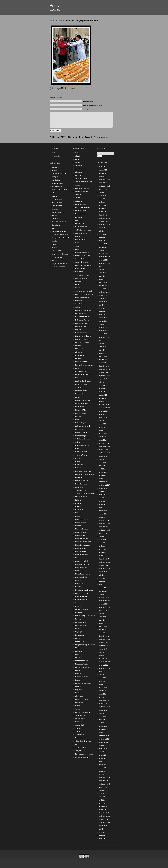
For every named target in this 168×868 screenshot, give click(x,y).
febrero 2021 (103, 360)
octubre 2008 (103, 819)
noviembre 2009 (104, 778)
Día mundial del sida (82, 339)
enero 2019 (103, 440)
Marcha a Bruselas (82, 529)
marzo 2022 (103, 318)
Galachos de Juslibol (82, 439)
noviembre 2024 (104, 218)
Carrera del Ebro (81, 269)
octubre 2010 (103, 742)
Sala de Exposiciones (82, 712)
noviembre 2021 (104, 331)
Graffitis (78, 461)
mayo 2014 (103, 620)
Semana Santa (80, 719)
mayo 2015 (103, 581)
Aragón (54, 215)
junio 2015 (102, 578)
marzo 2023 (103, 282)
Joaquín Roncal (81, 490)
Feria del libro (80, 394)
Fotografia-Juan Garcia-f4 (60, 238)
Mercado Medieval (81, 555)
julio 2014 (102, 614)
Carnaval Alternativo (82, 252)
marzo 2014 (103, 626)
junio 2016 (102, 540)
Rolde (54, 228)
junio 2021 (102, 347)
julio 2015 (102, 575)
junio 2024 (102, 234)
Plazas (78, 648)
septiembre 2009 (104, 784)
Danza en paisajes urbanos (84, 310)
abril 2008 (102, 839)
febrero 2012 (103, 691)
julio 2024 (102, 231)
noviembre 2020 (104, 369)
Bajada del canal (81, 204)
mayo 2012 (103, 681)
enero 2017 (103, 517)
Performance (80, 635)
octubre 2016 (103, 527)
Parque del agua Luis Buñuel (85, 616)
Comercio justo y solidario (84, 291)
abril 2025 (102, 202)
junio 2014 (102, 617)
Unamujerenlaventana (59, 231)
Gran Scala (79, 465)
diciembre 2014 (104, 598)
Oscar (54, 244)
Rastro (78, 680)
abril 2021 (102, 353)
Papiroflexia (79, 613)
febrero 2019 (103, 437)
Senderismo (79, 722)
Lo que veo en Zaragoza (60, 254)
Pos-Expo (79, 654)
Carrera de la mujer (82, 262)
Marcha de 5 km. (81, 532)
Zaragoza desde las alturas (84, 754)
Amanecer (79, 166)
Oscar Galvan (56, 225)
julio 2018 (102, 459)
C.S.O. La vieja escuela (83, 230)
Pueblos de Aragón (82, 661)
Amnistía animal (81, 169)
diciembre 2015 (104, 559)
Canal (77, 246)
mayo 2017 (103, 504)
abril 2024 (102, 241)
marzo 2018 (103, 472)
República (79, 690)
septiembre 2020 (104, 376)
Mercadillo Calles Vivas (83, 542)
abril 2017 (102, 508)
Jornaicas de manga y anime (85, 494)
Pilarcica (55, 248)
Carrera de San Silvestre (84, 265)
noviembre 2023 (104, 257)
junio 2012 (102, 678)
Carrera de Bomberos (83, 259)
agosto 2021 (103, 340)
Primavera (79, 658)
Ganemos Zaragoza (82, 445)
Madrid (78, 516)
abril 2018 (102, 469)
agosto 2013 (103, 649)
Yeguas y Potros (81, 748)
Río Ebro (78, 693)
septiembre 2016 (104, 530)
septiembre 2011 (104, 707)
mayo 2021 (103, 350)
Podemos (78, 651)
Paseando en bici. (81, 622)
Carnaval (78, 249)
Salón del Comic (81, 715)
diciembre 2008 (104, 813)
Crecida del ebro (81, 304)
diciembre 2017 (104, 482)
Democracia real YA (82, 326)
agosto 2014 (103, 610)
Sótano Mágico (80, 725)
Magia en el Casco (82, 519)
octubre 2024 (103, 221)
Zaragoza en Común (82, 757)
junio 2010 (102, 755)
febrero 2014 (103, 630)
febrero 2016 (103, 553)
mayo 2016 (103, 543)
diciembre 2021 (104, 327)
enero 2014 (103, 633)
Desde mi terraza (81, 333)
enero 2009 (103, 810)
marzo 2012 (103, 688)
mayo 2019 (103, 427)
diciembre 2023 (104, 254)
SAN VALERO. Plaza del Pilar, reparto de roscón (74, 21)
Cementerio (79, 272)
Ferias (77, 397)
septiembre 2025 (104, 186)
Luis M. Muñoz (57, 251)
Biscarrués (79, 220)
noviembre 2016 (104, 524)
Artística (78, 195)
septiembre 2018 (104, 453)
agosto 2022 (103, 302)
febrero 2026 (103, 173)
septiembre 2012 (104, 668)
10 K (77, 153)
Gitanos (78, 458)
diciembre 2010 (104, 736)
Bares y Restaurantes (83, 207)
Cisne (77, 285)
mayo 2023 (103, 276)
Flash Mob (79, 416)
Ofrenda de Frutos (81, 600)
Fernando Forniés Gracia (60, 235)
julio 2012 (102, 675)
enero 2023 (103, 289)
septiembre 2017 (104, 491)
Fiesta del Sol (80, 407)
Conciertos (79, 301)
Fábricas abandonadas (83, 381)
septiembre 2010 (104, 745)
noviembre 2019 (104, 408)
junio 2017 (102, 501)
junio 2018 (102, 463)
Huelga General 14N (82, 481)
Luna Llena (79, 510)
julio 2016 (102, 536)
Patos (77, 629)
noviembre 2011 (104, 700)
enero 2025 (103, 212)
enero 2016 (103, 556)
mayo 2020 (103, 389)
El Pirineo (79, 352)
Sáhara (78, 709)
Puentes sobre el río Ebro (84, 667)
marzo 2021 (103, 356)
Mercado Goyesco (81, 551)
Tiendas (78, 731)
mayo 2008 (103, 835)
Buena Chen (79, 224)
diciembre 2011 (104, 697)
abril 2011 (102, 723)
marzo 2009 (103, 803)
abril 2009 (102, 800)
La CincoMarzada (81, 497)
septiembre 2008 (104, 823)
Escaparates (79, 355)
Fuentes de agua (81, 436)
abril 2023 (102, 279)
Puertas (78, 670)
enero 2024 (103, 250)
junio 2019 (102, 424)
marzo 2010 (103, 765)
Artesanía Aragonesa (82, 188)
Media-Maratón (80, 535)
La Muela (78, 503)
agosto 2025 (103, 189)
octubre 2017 (103, 488)
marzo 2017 (103, 511)
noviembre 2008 (104, 816)
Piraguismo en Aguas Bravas (85, 645)
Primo (55, 5)
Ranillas (78, 674)
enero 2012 (103, 694)
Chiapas (78, 281)
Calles (77, 243)
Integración (79, 487)
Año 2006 (79, 172)
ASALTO (78, 198)
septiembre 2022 (104, 299)
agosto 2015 (103, 572)
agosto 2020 (103, 379)
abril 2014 (102, 623)
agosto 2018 (103, 456)
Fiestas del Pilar (81, 410)
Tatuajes (78, 728)
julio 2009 (102, 790)
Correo (54, 153)
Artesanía (79, 185)
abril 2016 (102, 546)
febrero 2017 (103, 514)
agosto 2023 (103, 266)
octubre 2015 (103, 565)
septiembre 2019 (104, 414)
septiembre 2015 (104, 569)
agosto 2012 (103, 671)
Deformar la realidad (82, 323)
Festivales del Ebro (82, 404)
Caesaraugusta (80, 240)
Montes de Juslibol (82, 561)
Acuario (78, 162)
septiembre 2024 (104, 225)
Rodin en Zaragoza (82, 699)
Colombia (55, 219)
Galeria (78, 442)
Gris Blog (55, 260)
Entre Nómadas (57, 203)
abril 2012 (102, 684)
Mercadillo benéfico (82, 539)
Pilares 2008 (79, 641)
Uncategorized (80, 738)
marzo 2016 (103, 549)
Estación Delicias (81, 362)
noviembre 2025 (104, 180)
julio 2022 (102, 305)
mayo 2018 (103, 466)
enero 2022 (103, 324)
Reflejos (78, 686)
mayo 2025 (103, 199)
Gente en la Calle (81, 452)
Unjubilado (55, 167)
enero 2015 (103, 594)
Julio (53, 193)
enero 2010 (103, 771)
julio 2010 (102, 752)
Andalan (54, 241)
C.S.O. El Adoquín (81, 227)
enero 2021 (103, 363)
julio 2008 (102, 829)
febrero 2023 (103, 286)
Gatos (77, 449)
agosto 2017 (103, 495)
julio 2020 (102, 382)
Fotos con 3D (80, 429)
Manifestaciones (81, 523)
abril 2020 (102, 392)
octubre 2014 (103, 604)
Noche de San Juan (82, 593)
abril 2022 (102, 315)
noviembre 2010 (104, 739)
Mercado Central (81, 548)
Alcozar (54, 170)
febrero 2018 (103, 475)
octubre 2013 (103, 643)
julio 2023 (102, 270)
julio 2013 (102, 652)
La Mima (55, 209)
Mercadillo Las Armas (82, 545)
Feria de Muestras (81, 391)
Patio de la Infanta (81, 625)
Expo (77, 368)
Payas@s (79, 632)
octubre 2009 (103, 781)
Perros (78, 638)
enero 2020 (103, 401)
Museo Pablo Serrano (83, 574)
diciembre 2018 (104, 443)
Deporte (78, 330)
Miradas (54, 196)
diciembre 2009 (104, 774)
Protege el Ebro (57, 186)
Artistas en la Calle (82, 191)
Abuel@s (78, 156)
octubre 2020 (103, 372)
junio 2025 (102, 196)
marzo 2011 (103, 726)
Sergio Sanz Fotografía (59, 264)
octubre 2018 (103, 450)
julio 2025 (102, 192)
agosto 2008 (103, 826)
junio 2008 (102, 832)
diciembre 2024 (104, 215)
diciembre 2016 (104, 520)
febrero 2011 (103, 729)
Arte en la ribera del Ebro (84, 182)
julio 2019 (102, 421)
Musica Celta (80, 584)
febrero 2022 (103, 321)
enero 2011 (103, 733)
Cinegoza (55, 177)
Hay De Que (56, 180)
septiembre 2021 (104, 337)
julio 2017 (102, 498)
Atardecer (79, 201)
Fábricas (78, 378)
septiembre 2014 (104, 607)
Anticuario (79, 175)
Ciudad (60, 90)
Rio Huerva (79, 696)
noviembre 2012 (104, 662)
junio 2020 (102, 385)
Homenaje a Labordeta (83, 471)
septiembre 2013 (104, 646)
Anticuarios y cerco (82, 179)
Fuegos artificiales (81, 432)
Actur (77, 159)
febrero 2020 (103, 398)
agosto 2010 (103, 749)
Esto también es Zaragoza (84, 365)
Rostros (78, 706)
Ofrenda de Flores (81, 596)
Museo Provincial (81, 577)
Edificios (78, 346)
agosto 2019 (103, 417)
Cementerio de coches (83, 275)
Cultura (78, 307)
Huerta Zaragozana (82, 484)
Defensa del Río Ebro (82, 320)
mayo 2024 (103, 237)
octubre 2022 (103, 295)
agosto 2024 (103, 228)
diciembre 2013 (104, 636)
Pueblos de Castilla (82, 664)
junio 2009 (102, 794)
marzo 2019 (103, 434)
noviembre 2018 (104, 446)
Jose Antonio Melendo (59, 174)
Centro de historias (82, 278)
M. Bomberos (80, 513)
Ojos (77, 603)
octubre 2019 (103, 411)
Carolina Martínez (58, 212)
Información (56, 156)
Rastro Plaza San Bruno (83, 683)
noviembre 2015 (104, 562)
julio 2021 (102, 344)
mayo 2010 (103, 758)
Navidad (78, 587)
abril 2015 (102, 585)
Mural (77, 571)
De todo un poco (81, 314)
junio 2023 (102, 273)
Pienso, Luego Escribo (59, 190)
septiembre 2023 (104, 263)
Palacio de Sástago (82, 609)
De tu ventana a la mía (83, 317)
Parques (78, 619)
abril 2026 (102, 167)
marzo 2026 (103, 170)
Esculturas (79, 359)
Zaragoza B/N (80, 751)
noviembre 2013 (104, 639)
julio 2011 (102, 713)
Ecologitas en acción (82, 342)
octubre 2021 (103, 334)
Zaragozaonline (57, 199)
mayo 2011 (103, 720)
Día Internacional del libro (84, 336)
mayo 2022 (103, 311)
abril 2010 (102, 761)
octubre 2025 (103, 183)
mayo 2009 (103, 797)
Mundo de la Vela (81, 568)
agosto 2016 (103, 533)
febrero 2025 (103, 209)
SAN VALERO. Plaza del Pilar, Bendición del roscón (79, 137)
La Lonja (78, 500)
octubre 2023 (103, 260)
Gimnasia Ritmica (81, 455)
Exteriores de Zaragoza (83, 375)
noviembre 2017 (104, 485)
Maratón (78, 526)
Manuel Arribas (57, 206)
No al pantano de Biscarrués (85, 590)
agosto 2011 (103, 710)
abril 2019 (102, 430)
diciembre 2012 (104, 659)
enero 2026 (103, 176)
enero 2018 (103, 479)
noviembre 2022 (104, 292)
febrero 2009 (103, 806)
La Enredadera (57, 257)
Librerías (78, 506)
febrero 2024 (103, 247)
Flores (77, 420)
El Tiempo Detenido (58, 267)
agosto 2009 (103, 787)
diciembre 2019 (104, 405)
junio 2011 (102, 716)
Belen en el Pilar (81, 211)
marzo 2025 (103, 205)
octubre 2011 (103, 704)
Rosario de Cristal (81, 703)
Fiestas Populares (81, 413)
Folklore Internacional (82, 426)
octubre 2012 (103, 665)
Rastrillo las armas (81, 677)
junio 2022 (102, 308)
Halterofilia (79, 468)
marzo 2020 (103, 395)
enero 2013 (103, 655)
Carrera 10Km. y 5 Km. (83, 256)
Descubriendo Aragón (59, 222)
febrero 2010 (103, 768)
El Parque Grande (81, 349)
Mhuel (77, 558)
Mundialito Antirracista (83, 564)
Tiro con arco (80, 735)
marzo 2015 (103, 588)
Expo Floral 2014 (81, 371)
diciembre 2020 (104, 366)
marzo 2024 (103, 244)
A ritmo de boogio (58, 183)
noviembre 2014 (104, 601)
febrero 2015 (103, 591)
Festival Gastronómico (83, 400)
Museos (78, 580)
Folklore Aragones (81, 423)
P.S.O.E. (78, 606)
